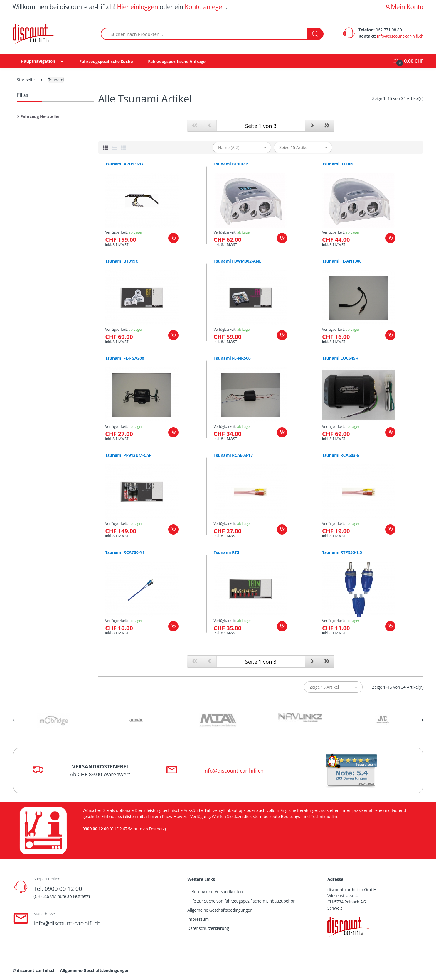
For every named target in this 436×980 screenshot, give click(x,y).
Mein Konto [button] (404, 7)
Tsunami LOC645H (340, 358)
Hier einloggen (137, 7)
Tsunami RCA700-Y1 (125, 552)
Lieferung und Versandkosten (215, 892)
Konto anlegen (205, 7)
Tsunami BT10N (338, 164)
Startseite (26, 80)
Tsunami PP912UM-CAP (128, 455)
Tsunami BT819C (122, 261)
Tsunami (56, 80)
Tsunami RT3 (227, 552)
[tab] (105, 148)
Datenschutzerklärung (208, 928)
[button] (39, 119)
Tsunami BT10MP (231, 164)
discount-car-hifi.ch (36, 970)
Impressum (198, 919)
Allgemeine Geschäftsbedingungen (220, 910)
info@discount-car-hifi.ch (400, 36)
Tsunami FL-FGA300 (125, 358)
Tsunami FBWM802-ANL (238, 261)
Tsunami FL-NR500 (232, 358)
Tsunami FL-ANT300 (342, 261)
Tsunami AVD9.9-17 (124, 164)
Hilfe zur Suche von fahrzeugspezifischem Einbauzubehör (241, 901)
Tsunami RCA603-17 (233, 455)
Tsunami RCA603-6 (341, 455)
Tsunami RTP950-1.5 (342, 552)
